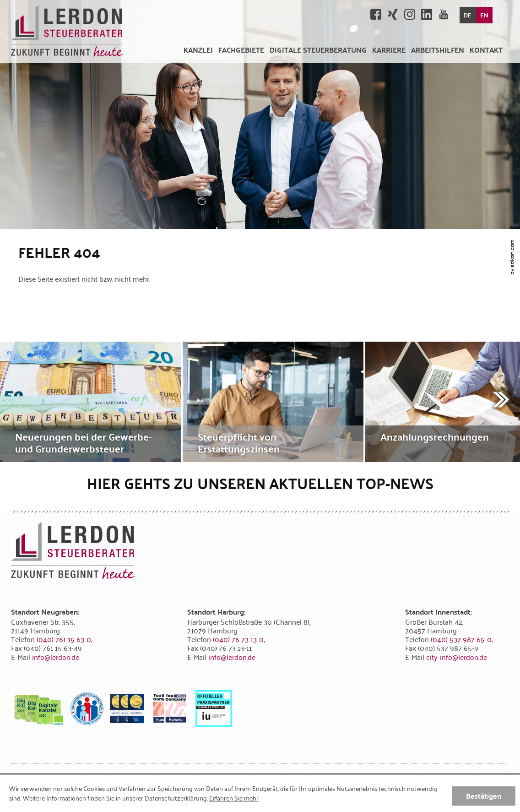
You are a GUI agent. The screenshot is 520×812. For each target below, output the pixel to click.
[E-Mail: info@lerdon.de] (56, 657)
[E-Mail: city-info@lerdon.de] (457, 657)
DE (468, 15)
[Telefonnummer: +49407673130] (238, 639)
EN (484, 15)
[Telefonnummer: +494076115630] (64, 639)
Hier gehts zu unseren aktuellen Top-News (260, 483)
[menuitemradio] (389, 50)
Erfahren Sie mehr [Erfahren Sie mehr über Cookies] (234, 798)
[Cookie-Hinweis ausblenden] (484, 796)
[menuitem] (198, 50)
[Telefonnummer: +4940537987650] (461, 639)
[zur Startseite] (67, 32)
